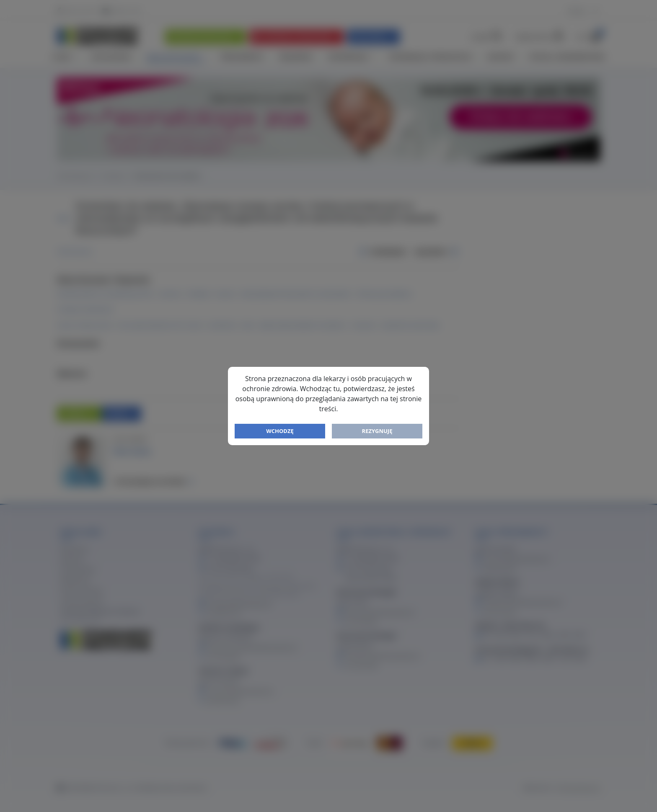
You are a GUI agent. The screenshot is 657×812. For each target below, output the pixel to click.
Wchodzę (280, 431)
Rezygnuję (377, 431)
